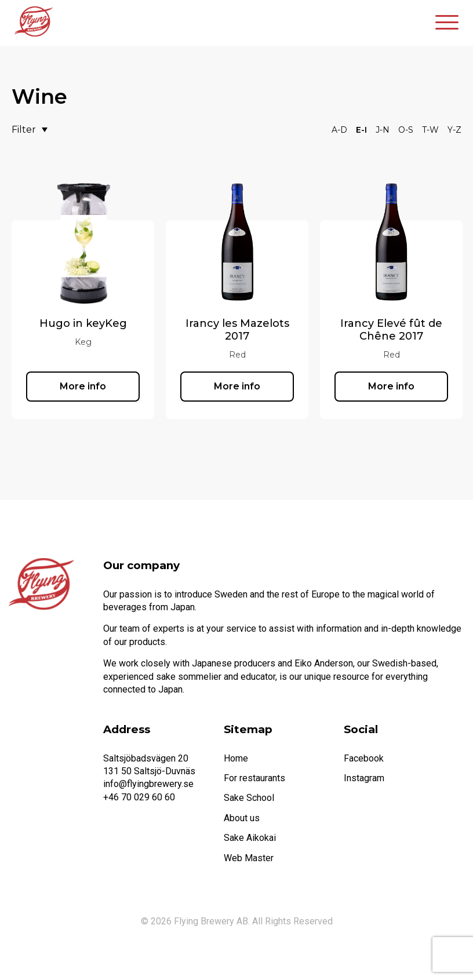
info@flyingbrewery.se (148, 784)
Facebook (364, 758)
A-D (339, 130)
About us (242, 818)
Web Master (249, 858)
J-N (383, 130)
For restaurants (254, 778)
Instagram (364, 778)
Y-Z (454, 130)
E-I (361, 130)
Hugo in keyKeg (83, 323)
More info (83, 386)
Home (236, 758)
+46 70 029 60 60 (139, 797)
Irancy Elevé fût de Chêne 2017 (391, 330)
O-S (406, 130)
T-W (430, 130)
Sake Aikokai (250, 838)
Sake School (249, 798)
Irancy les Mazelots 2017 (237, 330)
